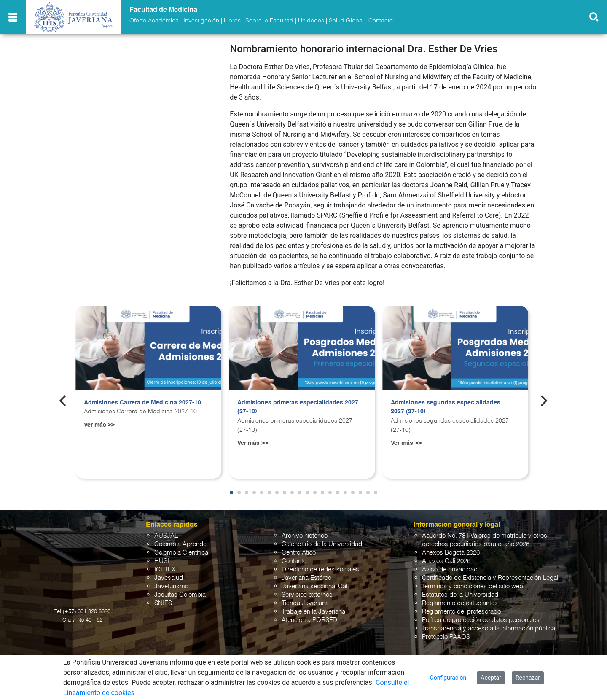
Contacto (381, 21)
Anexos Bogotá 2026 (451, 553)
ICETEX (165, 569)
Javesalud (169, 578)
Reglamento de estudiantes (460, 603)
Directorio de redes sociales (320, 569)
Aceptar (491, 678)
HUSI (162, 561)
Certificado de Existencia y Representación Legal (490, 578)
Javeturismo (171, 586)
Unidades (311, 21)
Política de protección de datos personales (481, 620)
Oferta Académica (154, 21)
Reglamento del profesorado (461, 612)
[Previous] (64, 401)
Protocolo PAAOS (446, 637)
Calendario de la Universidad (322, 544)
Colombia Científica (181, 553)
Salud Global (346, 21)
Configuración (448, 678)
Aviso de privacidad (450, 569)
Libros (232, 21)
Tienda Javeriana (305, 603)
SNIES (163, 603)
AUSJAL (166, 536)
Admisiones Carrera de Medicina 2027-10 (142, 403)
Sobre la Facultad (269, 21)
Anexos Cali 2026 (446, 561)
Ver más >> (99, 425)
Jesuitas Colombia (180, 595)
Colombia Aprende (180, 544)
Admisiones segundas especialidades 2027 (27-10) (446, 407)
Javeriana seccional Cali (315, 586)
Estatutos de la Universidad (460, 595)
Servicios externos (307, 595)
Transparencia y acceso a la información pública (489, 629)
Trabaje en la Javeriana (313, 612)
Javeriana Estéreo (306, 578)
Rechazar (528, 678)
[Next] (543, 401)
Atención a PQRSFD (309, 620)
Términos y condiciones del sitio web (473, 586)
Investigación (201, 21)
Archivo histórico (305, 536)
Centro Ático (299, 553)
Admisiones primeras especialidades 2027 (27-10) (298, 407)
